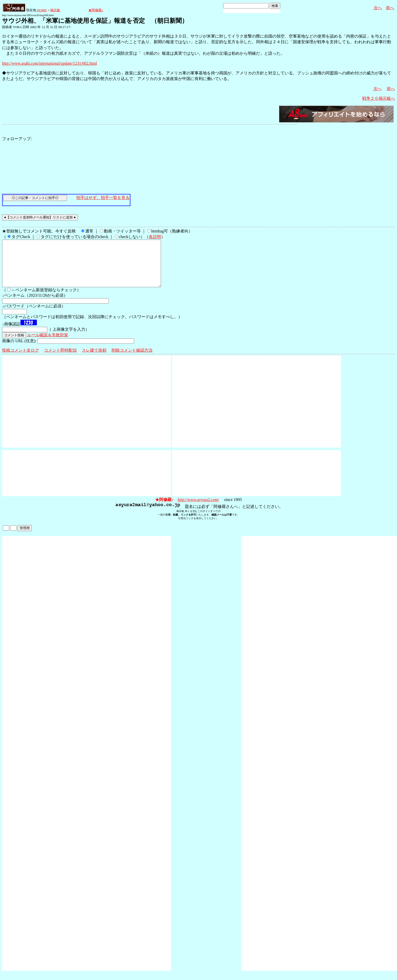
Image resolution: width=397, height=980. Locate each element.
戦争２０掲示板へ (379, 98)
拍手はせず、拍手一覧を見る (103, 198)
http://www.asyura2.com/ (198, 509)
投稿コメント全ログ (20, 359)
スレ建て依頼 (94, 359)
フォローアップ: (17, 139)
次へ (378, 8)
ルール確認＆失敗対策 (48, 344)
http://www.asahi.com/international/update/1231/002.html (50, 63)
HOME (42, 10)
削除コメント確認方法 (132, 359)
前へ (390, 8)
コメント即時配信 (60, 359)
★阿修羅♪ (96, 10)
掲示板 (55, 10)
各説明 (155, 237)
